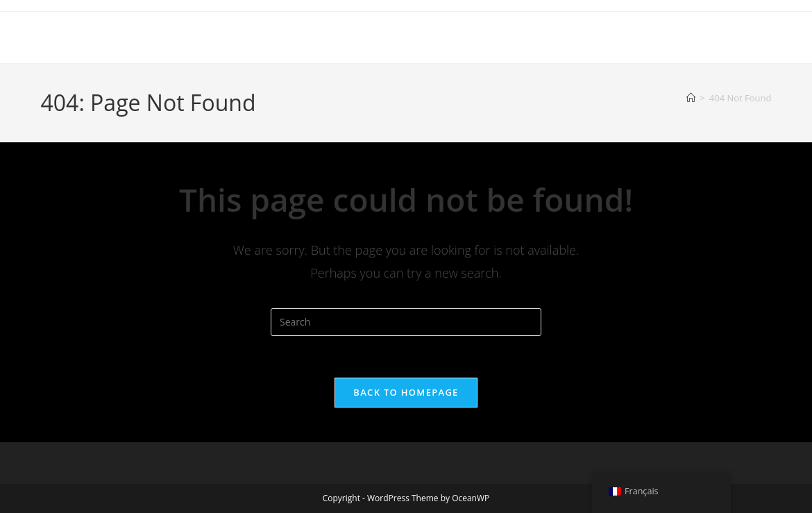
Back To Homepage (406, 392)
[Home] (691, 98)
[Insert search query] (406, 322)
